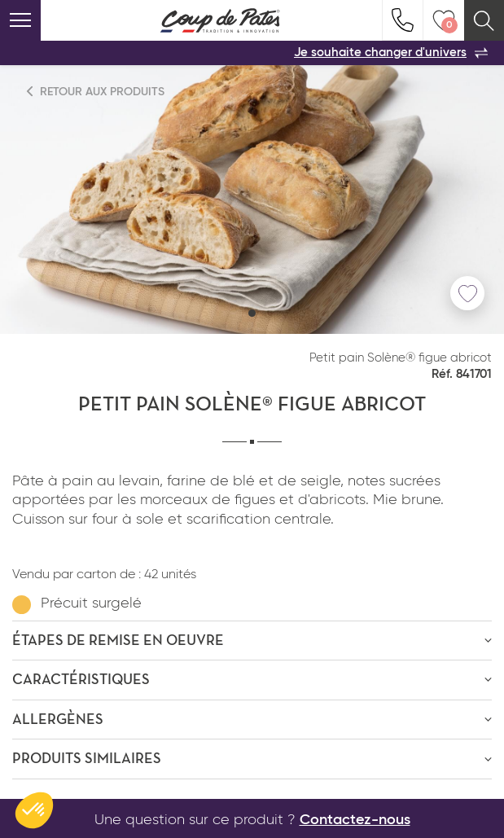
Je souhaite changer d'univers (391, 53)
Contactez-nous (355, 820)
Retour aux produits (96, 92)
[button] (252, 313)
